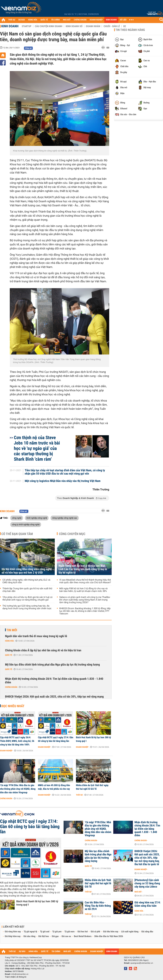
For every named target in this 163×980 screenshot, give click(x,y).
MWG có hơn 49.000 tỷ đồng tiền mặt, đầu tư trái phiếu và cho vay (54, 787)
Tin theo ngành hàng (130, 30)
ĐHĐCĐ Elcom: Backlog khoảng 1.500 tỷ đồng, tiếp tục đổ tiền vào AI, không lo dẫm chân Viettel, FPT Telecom (85, 611)
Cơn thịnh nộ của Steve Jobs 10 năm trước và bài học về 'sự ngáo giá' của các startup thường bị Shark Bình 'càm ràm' (37, 448)
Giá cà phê (95, 932)
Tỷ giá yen (57, 932)
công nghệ (17, 518)
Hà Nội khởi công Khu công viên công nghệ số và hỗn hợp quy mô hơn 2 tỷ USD (27, 571)
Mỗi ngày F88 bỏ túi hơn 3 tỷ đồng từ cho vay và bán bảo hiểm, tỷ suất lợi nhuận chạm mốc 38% (83, 590)
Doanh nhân (93, 26)
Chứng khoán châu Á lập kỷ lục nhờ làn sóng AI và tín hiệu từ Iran (43, 650)
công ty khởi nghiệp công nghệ (26, 524)
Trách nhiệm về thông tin (16, 977)
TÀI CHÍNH (55, 20)
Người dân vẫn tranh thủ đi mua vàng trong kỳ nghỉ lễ (36, 636)
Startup (26, 26)
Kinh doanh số (74, 26)
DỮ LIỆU (123, 20)
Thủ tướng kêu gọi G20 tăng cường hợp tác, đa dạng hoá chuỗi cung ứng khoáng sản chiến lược (27, 607)
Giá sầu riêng (29, 936)
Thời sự (79, 795)
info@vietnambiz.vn (20, 974)
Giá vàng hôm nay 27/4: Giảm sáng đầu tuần (148, 904)
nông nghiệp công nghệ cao (65, 518)
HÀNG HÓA (33, 20)
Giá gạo (55, 936)
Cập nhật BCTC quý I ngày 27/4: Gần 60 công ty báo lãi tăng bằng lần (56, 739)
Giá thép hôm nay (13, 936)
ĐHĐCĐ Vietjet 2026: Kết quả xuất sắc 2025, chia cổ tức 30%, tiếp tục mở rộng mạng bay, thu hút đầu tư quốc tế (54, 698)
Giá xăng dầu (147, 932)
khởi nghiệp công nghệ (37, 518)
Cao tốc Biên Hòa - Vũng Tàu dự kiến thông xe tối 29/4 (98, 906)
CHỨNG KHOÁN (80, 20)
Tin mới (12, 630)
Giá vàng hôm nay (13, 932)
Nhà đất (138, 892)
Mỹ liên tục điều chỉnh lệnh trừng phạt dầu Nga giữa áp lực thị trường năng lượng (52, 665)
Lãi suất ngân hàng (130, 932)
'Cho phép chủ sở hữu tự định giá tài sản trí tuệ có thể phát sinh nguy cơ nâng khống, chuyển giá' (27, 599)
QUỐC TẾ (44, 20)
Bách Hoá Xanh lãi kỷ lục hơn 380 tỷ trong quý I (93, 739)
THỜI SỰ (12, 20)
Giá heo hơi (83, 932)
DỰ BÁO (22, 20)
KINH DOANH (111, 20)
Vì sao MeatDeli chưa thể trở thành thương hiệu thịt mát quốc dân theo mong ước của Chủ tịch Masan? (85, 581)
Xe (125, 26)
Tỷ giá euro (69, 932)
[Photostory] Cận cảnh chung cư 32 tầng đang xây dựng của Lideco (147, 883)
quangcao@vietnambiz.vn (142, 963)
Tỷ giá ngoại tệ (30, 932)
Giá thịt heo (44, 936)
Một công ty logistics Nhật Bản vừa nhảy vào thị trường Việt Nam (63, 481)
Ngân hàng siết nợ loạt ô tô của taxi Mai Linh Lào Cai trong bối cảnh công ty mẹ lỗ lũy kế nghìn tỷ (83, 569)
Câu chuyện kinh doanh (49, 26)
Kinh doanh (10, 26)
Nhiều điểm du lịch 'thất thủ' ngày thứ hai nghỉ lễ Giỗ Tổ (92, 787)
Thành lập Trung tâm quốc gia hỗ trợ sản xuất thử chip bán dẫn (27, 590)
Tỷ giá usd (45, 932)
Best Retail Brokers (83, 936)
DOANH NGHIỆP (96, 20)
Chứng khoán (11, 687)
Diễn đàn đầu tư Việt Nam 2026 (109, 936)
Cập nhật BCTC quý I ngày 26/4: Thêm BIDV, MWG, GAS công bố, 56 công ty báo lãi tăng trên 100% (17, 741)
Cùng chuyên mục (72, 534)
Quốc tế (9, 655)
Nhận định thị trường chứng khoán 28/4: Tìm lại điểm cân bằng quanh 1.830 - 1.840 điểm (54, 681)
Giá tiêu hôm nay (111, 932)
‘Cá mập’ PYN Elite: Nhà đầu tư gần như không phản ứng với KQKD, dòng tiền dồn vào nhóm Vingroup (18, 789)
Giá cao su (66, 936)
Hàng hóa (9, 641)
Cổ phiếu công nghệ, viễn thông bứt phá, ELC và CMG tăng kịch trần (26, 581)
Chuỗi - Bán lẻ (112, 26)
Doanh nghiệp (6, 751)
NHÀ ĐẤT (67, 20)
